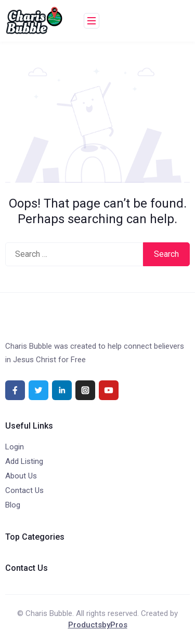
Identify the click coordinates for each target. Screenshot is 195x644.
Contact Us (24, 490)
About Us (21, 476)
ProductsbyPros (98, 625)
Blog (13, 505)
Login (15, 447)
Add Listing (24, 461)
